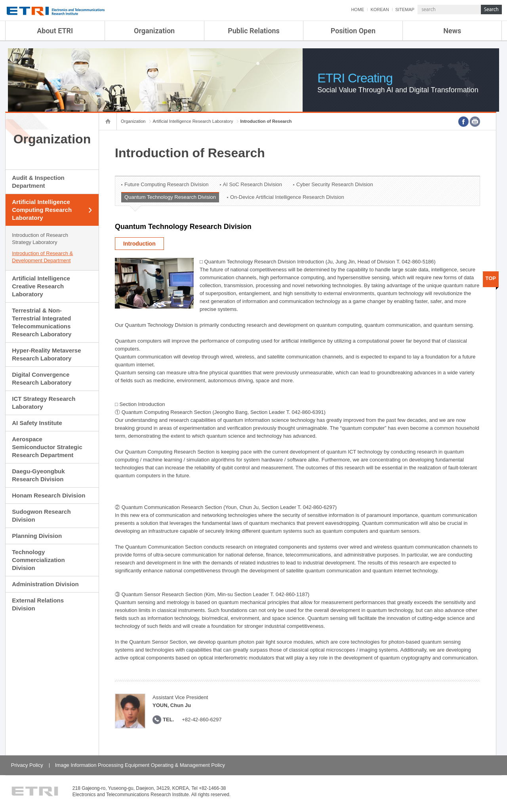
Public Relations (254, 31)
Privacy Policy (27, 765)
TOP (491, 278)
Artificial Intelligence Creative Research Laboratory (41, 286)
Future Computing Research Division (166, 184)
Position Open (353, 31)
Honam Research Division (49, 495)
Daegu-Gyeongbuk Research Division (38, 475)
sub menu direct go (0, 0)
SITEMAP (405, 10)
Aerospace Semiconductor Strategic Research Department (47, 447)
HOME (357, 10)
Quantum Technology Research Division (170, 197)
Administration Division (45, 584)
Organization (154, 31)
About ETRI (55, 31)
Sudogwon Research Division (41, 516)
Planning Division (37, 536)
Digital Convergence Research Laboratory (42, 378)
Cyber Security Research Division (335, 184)
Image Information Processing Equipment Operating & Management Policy (140, 765)
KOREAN (379, 10)
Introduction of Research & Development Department (42, 257)
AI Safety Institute (37, 423)
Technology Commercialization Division (38, 560)
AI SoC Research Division (253, 184)
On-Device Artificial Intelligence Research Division (287, 197)
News (452, 31)
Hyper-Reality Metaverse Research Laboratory (46, 354)
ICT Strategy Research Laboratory (44, 403)
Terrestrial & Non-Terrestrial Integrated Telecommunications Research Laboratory (42, 322)
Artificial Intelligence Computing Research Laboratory (42, 210)
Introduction (139, 244)
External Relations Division (38, 604)
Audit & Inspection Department (38, 182)
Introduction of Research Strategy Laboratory (40, 239)
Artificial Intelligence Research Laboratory (193, 121)
